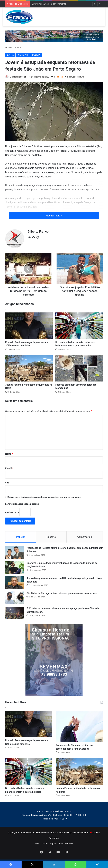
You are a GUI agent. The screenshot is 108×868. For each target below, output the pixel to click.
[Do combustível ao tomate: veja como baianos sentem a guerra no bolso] (79, 326)
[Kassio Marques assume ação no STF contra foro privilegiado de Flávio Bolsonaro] (15, 583)
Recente (51, 537)
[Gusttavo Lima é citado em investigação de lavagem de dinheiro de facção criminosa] (15, 568)
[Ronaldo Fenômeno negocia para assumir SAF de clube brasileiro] (29, 326)
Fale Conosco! (66, 843)
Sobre (45, 843)
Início (9, 48)
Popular (21, 537)
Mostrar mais (54, 216)
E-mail (9, 468)
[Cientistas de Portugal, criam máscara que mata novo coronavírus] (15, 598)
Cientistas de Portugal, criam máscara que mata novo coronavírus (62, 593)
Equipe (54, 843)
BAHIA (18, 48)
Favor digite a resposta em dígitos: (22, 504)
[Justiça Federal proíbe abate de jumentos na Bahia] (29, 368)
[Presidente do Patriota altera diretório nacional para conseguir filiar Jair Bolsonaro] (15, 553)
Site (7, 483)
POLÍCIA (36, 55)
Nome (9, 454)
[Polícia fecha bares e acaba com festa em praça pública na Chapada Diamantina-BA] (15, 613)
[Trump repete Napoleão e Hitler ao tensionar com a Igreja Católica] (79, 726)
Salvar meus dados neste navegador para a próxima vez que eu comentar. (44, 497)
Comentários (85, 537)
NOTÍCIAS (23, 55)
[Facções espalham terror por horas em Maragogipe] (79, 368)
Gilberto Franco (17, 77)
